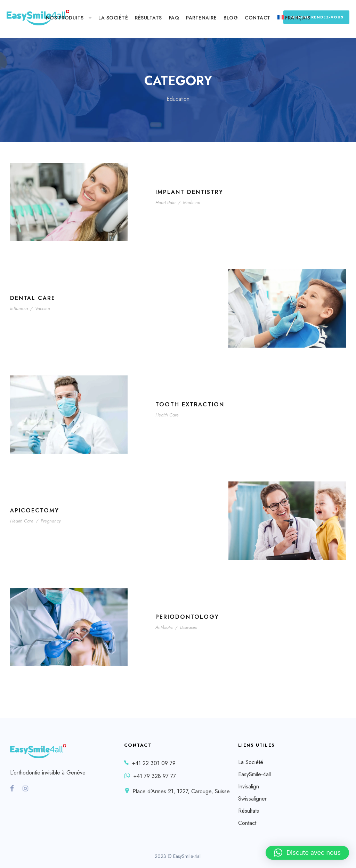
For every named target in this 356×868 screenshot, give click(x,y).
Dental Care (33, 298)
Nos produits (65, 18)
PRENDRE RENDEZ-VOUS (316, 17)
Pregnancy (51, 521)
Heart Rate (165, 202)
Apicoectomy (35, 510)
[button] (307, 853)
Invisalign (249, 786)
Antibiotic (164, 627)
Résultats (148, 18)
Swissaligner (252, 799)
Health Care (167, 415)
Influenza (19, 309)
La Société (113, 18)
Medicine (192, 202)
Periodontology (187, 617)
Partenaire (201, 18)
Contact (258, 18)
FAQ (174, 18)
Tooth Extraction (190, 404)
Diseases (188, 627)
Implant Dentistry (189, 192)
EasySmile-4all (254, 774)
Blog (231, 18)
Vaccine (43, 309)
